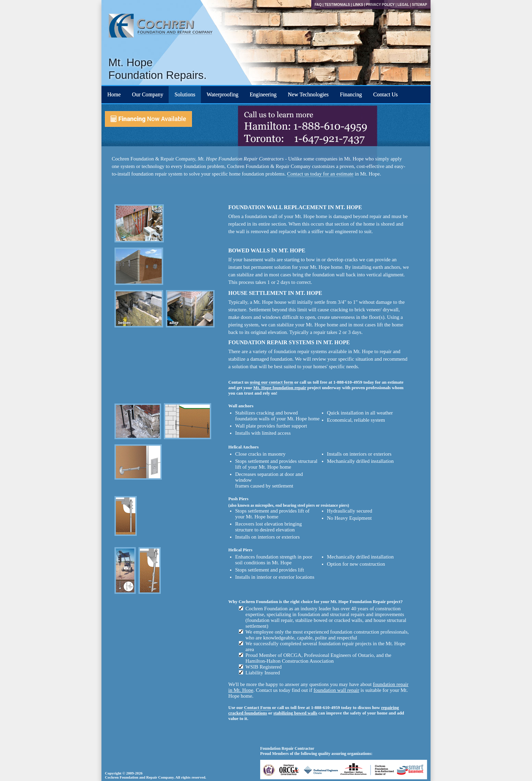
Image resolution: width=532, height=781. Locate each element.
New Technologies (308, 94)
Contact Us (386, 94)
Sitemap (420, 5)
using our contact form (272, 382)
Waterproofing (223, 94)
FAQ (318, 5)
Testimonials (337, 5)
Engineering (263, 94)
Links (358, 5)
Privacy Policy (380, 5)
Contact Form (257, 707)
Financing (351, 94)
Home (114, 94)
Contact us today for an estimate (321, 174)
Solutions (185, 94)
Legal (403, 5)
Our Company (148, 94)
